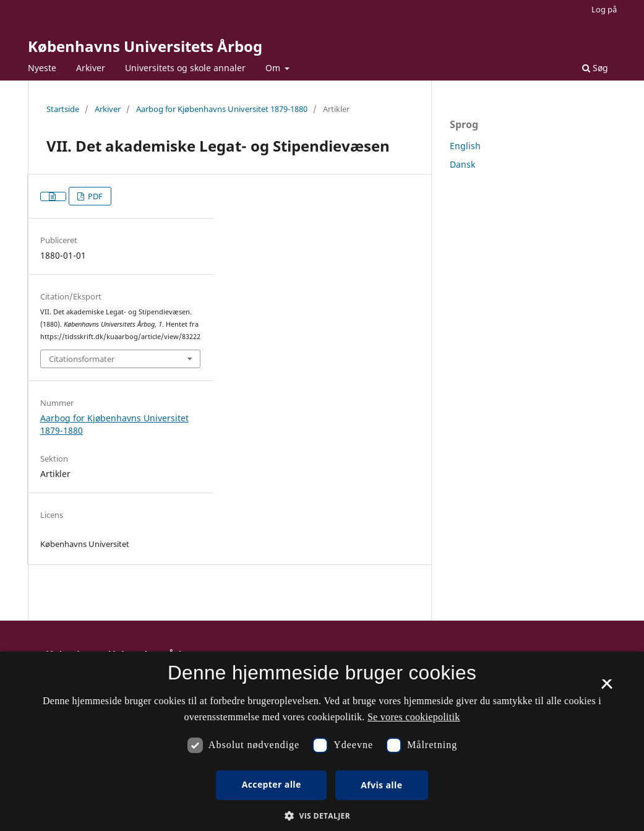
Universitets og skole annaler (185, 68)
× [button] (607, 688)
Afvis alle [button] (381, 785)
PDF (94, 196)
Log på (604, 9)
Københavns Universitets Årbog (145, 46)
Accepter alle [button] (272, 784)
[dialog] (322, 741)
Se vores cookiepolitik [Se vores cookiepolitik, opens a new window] (414, 717)
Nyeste (42, 68)
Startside (63, 109)
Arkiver (91, 68)
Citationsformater (82, 359)
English (465, 146)
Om (274, 68)
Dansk (462, 164)
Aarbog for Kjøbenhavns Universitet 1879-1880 (222, 109)
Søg (595, 68)
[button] (322, 816)
